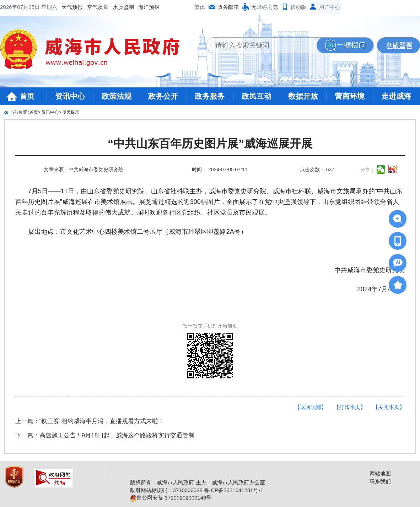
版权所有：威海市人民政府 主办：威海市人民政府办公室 (197, 482)
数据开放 (303, 96)
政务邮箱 (228, 7)
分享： (368, 170)
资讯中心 (70, 96)
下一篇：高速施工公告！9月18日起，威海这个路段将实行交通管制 (105, 435)
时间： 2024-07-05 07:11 (220, 169)
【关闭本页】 (389, 407)
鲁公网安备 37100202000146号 (171, 498)
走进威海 (396, 96)
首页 (27, 96)
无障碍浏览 (265, 7)
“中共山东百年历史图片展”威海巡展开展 (210, 144)
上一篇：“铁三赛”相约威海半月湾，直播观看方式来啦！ (90, 421)
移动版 (298, 7)
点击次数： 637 (317, 169)
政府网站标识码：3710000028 (166, 490)
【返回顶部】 (311, 407)
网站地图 (380, 473)
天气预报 (15, 7)
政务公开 (163, 96)
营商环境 (350, 96)
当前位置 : (20, 112)
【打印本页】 (350, 407)
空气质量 (41, 7)
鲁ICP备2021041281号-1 (234, 490)
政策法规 (117, 96)
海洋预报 (92, 7)
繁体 (200, 7)
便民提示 (71, 112)
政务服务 (210, 96)
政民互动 (257, 96)
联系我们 (380, 481)
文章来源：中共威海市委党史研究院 (84, 169)
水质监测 (66, 7)
